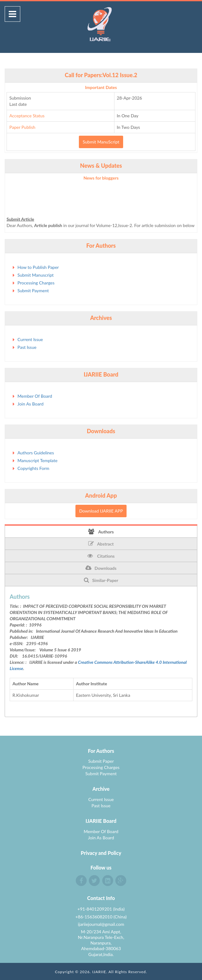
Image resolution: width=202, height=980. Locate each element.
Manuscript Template (37, 460)
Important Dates (101, 87)
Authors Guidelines (36, 453)
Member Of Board (35, 396)
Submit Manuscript (36, 275)
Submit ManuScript (101, 142)
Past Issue (27, 347)
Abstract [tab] (101, 544)
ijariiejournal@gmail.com (101, 924)
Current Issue (30, 339)
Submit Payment (33, 291)
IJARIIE (99, 972)
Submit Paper (101, 761)
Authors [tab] (101, 532)
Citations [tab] (101, 556)
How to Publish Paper (38, 267)
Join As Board (31, 404)
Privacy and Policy (101, 853)
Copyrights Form (33, 468)
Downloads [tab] (101, 568)
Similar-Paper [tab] (101, 580)
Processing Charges (36, 283)
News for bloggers (101, 178)
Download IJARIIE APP (101, 511)
